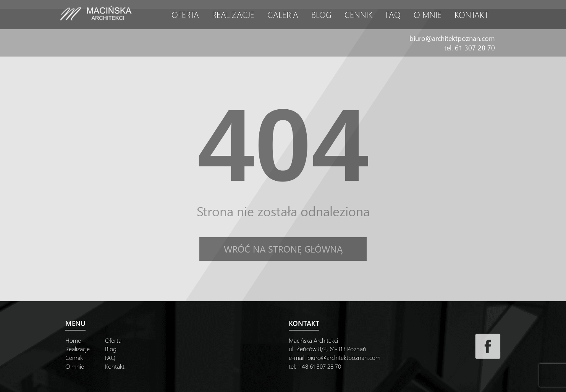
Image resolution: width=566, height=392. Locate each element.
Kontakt (471, 15)
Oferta (185, 15)
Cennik (359, 15)
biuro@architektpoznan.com (452, 38)
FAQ (393, 15)
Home (73, 340)
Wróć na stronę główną (283, 249)
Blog (321, 15)
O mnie (428, 15)
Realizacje (233, 15)
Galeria (283, 15)
